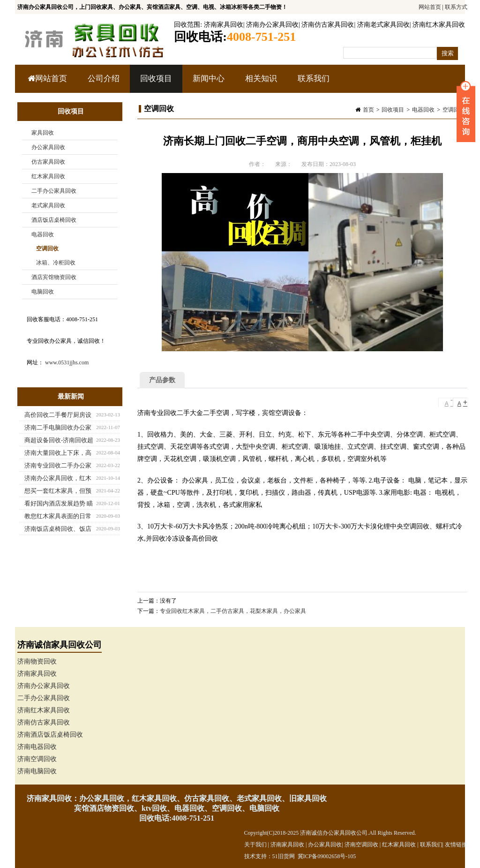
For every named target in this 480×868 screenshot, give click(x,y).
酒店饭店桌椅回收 (54, 220)
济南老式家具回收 (383, 25)
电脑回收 (43, 292)
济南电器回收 (37, 747)
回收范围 (187, 25)
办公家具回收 (48, 147)
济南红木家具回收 (439, 25)
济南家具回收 (224, 25)
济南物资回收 (37, 661)
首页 (368, 110)
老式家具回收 (48, 205)
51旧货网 (284, 856)
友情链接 (456, 845)
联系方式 (456, 7)
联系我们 (314, 79)
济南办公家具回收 (272, 25)
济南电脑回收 (37, 771)
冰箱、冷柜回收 (56, 263)
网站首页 (430, 7)
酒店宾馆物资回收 (54, 277)
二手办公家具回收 (54, 191)
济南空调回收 (37, 759)
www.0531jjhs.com (67, 362)
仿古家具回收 (48, 162)
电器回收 (423, 110)
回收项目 (155, 83)
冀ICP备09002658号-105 (327, 856)
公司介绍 (104, 79)
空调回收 (454, 110)
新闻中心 (207, 83)
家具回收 (43, 133)
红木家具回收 (48, 176)
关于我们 (255, 845)
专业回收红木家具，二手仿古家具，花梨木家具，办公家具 (233, 611)
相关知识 (260, 83)
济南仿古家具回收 (328, 25)
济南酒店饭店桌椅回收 (50, 735)
